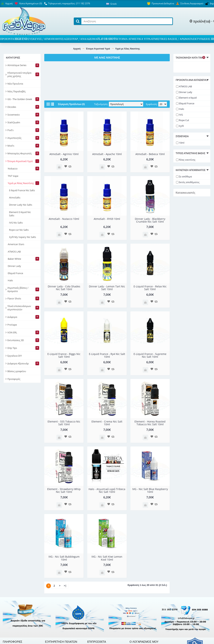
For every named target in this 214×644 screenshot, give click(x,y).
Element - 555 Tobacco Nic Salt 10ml (64, 423)
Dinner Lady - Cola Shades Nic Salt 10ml (64, 288)
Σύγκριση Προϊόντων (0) (71, 104)
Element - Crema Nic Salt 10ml (107, 423)
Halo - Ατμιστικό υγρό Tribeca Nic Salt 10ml (107, 490)
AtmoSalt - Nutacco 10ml (64, 219)
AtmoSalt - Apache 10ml (107, 154)
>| (65, 586)
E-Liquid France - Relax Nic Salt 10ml (150, 288)
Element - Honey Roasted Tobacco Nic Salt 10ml (150, 423)
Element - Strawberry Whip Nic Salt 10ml (64, 490)
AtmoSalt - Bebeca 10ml (150, 154)
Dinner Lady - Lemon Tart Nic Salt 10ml (107, 288)
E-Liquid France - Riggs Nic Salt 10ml (64, 355)
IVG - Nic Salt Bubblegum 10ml (64, 558)
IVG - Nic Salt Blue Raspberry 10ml (150, 490)
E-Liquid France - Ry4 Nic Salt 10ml (107, 355)
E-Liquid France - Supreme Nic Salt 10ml (150, 355)
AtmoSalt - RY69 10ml (107, 219)
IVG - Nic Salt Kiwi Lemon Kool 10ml (107, 558)
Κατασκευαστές (185, 193)
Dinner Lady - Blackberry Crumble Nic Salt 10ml (150, 220)
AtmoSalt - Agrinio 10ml (64, 154)
